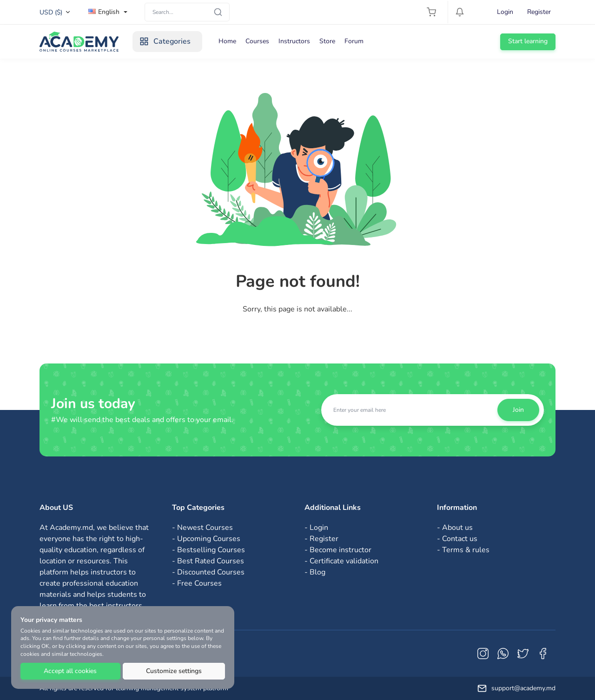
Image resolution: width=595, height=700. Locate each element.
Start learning (528, 41)
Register (539, 12)
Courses (257, 41)
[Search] (187, 12)
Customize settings (174, 671)
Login (505, 12)
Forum (354, 41)
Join (518, 410)
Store (327, 41)
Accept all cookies (70, 671)
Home (227, 41)
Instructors (294, 41)
